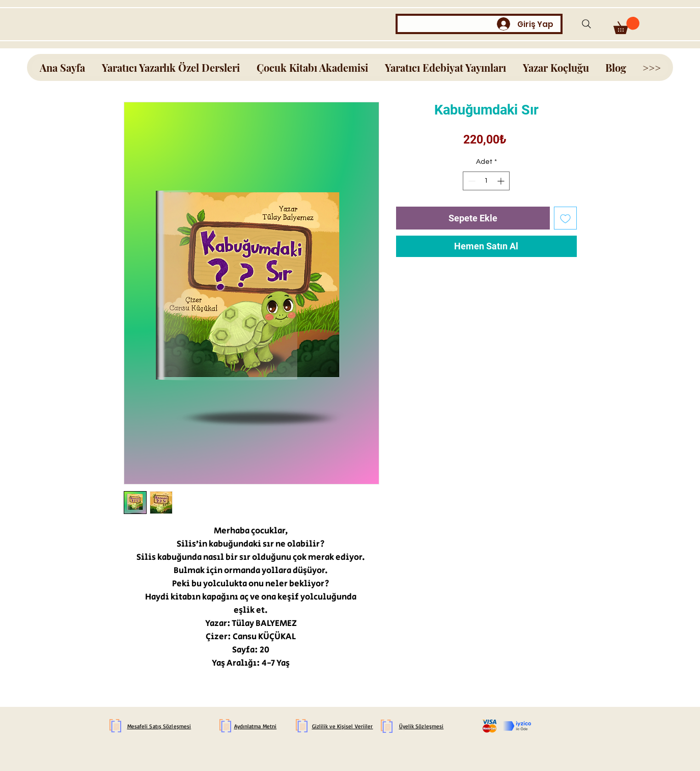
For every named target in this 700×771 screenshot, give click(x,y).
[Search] (587, 24)
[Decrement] (471, 181)
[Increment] (502, 181)
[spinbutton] (486, 181)
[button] (626, 25)
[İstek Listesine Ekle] (565, 218)
